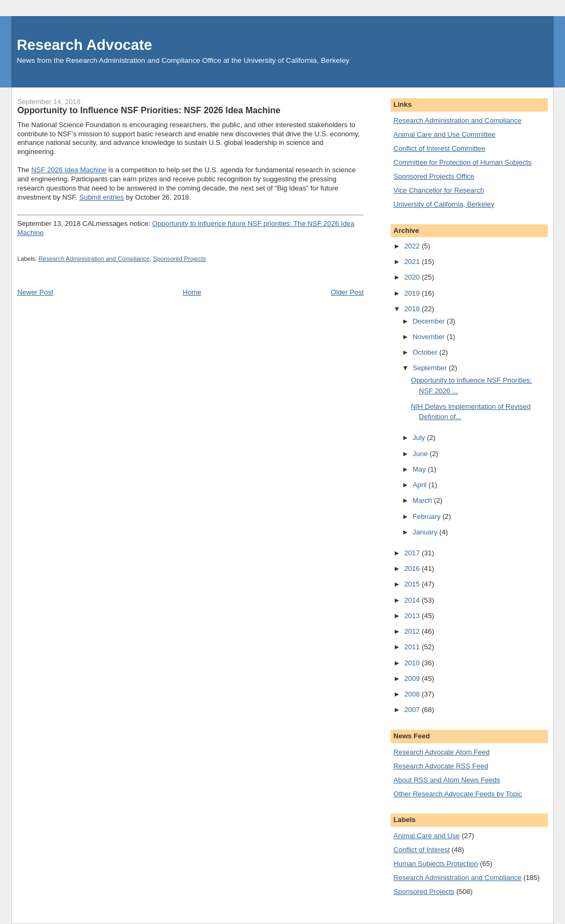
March (423, 500)
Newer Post (35, 292)
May (420, 469)
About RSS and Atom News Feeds (447, 780)
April (421, 485)
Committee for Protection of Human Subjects (462, 162)
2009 (413, 679)
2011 (413, 647)
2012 (413, 631)
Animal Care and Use (427, 836)
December (430, 321)
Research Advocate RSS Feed (441, 766)
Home (192, 292)
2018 (413, 309)
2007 (413, 710)
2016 (413, 569)
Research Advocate (84, 45)
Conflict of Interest (421, 850)
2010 (413, 663)
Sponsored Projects (179, 259)
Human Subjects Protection (436, 864)
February (428, 516)
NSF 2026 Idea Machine (69, 170)
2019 (413, 293)
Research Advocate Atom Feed (441, 752)
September (431, 368)
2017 (413, 553)
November (430, 337)
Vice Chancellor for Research (439, 190)
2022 (413, 246)
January (426, 532)
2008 (413, 694)
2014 (413, 600)
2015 (413, 584)
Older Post (347, 292)
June (421, 454)
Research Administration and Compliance (94, 259)
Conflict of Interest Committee (439, 148)
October (426, 352)
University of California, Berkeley (444, 204)
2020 (413, 277)
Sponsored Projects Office (434, 176)
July (420, 438)
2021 (413, 262)
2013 (413, 616)
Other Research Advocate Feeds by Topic (458, 794)
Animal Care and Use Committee (444, 134)
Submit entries (102, 197)
